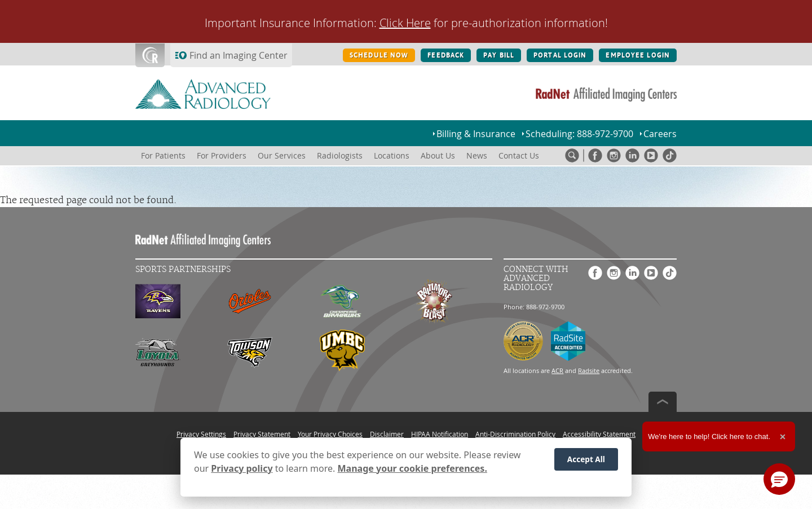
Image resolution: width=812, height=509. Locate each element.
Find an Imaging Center (239, 55)
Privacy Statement (262, 434)
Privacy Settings (201, 434)
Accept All (586, 459)
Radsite (589, 370)
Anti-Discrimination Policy (515, 434)
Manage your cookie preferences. (412, 468)
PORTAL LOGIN (560, 55)
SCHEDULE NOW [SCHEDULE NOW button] (379, 55)
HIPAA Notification (440, 434)
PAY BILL (499, 55)
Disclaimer (387, 434)
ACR (557, 370)
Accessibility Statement (599, 434)
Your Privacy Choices (330, 434)
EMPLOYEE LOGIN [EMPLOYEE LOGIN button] (638, 55)
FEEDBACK (446, 55)
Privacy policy (242, 468)
